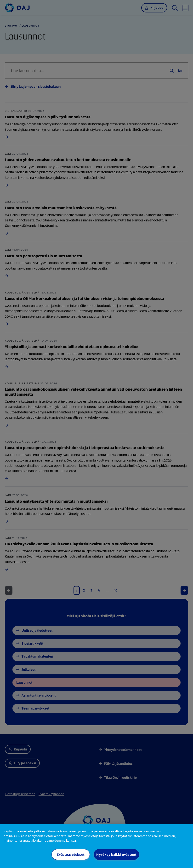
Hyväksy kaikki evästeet (116, 854)
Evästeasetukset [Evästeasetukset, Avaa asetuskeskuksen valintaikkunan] (71, 854)
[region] (96, 846)
